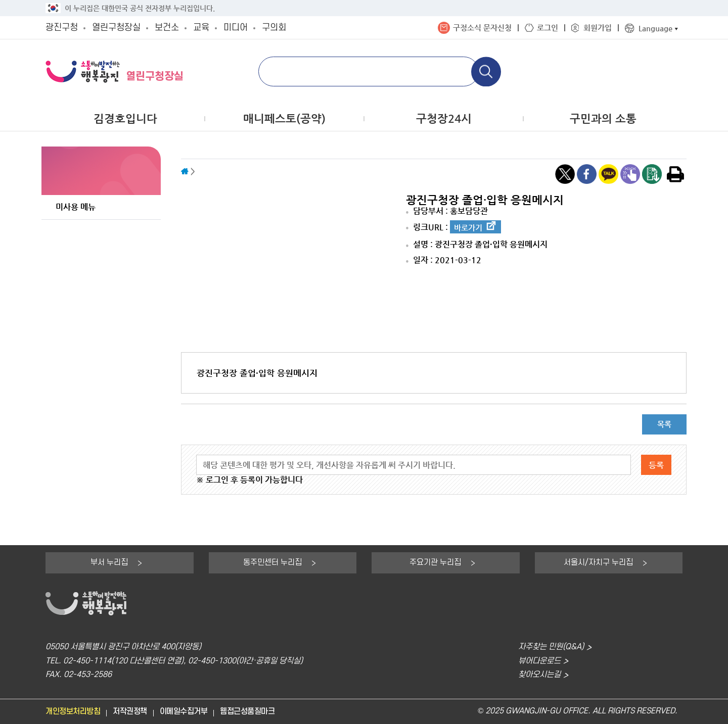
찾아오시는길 (539, 675)
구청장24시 (444, 118)
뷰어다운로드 (539, 661)
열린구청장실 (116, 28)
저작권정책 (130, 712)
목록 (664, 424)
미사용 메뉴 (76, 207)
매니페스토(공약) (284, 118)
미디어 (236, 28)
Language (655, 28)
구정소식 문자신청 (482, 28)
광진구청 (62, 28)
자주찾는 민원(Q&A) (551, 647)
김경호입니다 (125, 118)
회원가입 (598, 28)
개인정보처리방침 (73, 712)
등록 (656, 465)
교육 (201, 28)
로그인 (548, 28)
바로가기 (468, 228)
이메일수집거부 (184, 712)
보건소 (167, 28)
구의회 (274, 28)
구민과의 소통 (603, 118)
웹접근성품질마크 (247, 712)
